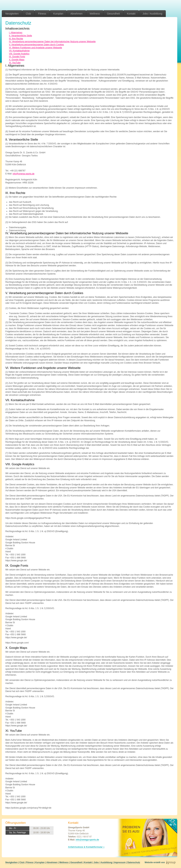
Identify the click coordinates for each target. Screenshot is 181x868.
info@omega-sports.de (24, 174)
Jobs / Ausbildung (152, 14)
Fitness (42, 14)
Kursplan (58, 14)
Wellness (95, 14)
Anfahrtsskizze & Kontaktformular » (86, 847)
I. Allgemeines (16, 33)
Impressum (120, 862)
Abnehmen (76, 14)
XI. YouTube (15, 63)
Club (28, 14)
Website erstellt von (155, 862)
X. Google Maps (17, 60)
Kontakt (131, 14)
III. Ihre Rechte (16, 39)
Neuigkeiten (12, 14)
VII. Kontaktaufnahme (19, 51)
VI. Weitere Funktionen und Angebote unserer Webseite (35, 48)
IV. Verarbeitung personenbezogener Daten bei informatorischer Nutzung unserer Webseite (52, 42)
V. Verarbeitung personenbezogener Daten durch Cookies (36, 45)
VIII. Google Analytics (19, 54)
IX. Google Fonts (17, 57)
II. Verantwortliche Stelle (20, 36)
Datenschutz (134, 862)
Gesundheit (113, 14)
